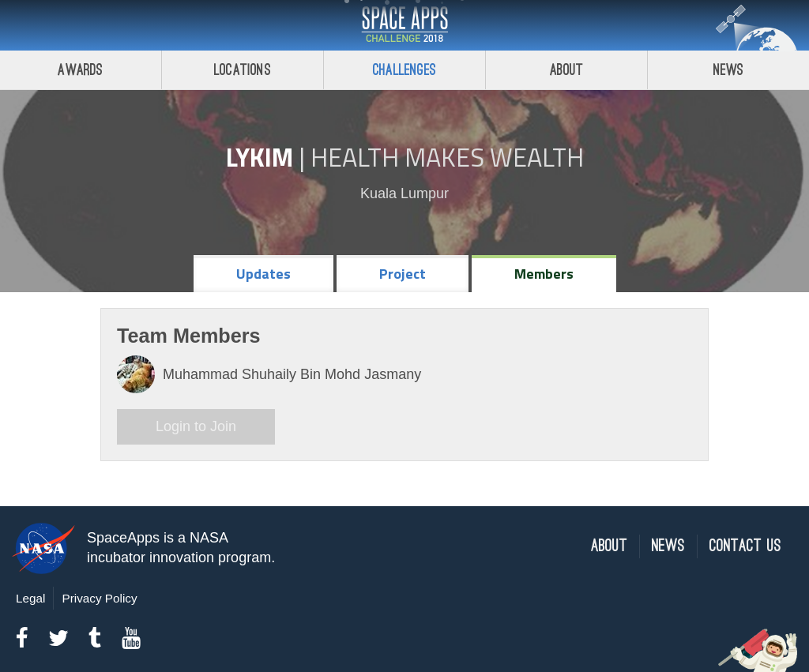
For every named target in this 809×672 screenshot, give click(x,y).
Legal (30, 598)
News (729, 70)
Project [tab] (403, 274)
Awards (80, 70)
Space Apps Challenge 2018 (404, 25)
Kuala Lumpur (404, 193)
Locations (243, 70)
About (567, 70)
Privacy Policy (99, 598)
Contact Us (745, 546)
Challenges (404, 70)
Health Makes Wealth (447, 157)
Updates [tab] (263, 274)
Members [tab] (544, 274)
